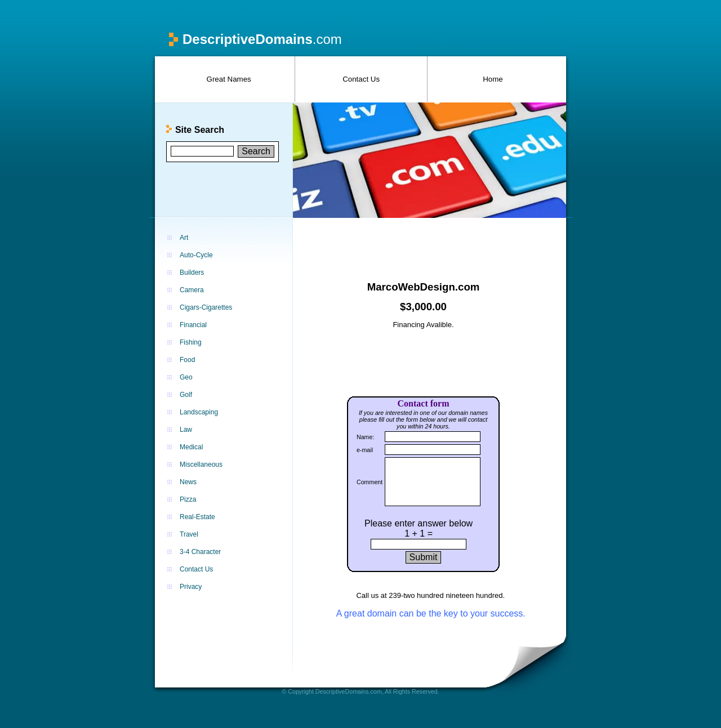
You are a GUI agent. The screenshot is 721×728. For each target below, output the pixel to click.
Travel (189, 534)
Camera (192, 290)
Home (493, 79)
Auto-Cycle (196, 255)
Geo (186, 377)
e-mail (365, 450)
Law (186, 430)
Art (184, 238)
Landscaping (199, 412)
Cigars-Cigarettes (206, 307)
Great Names (229, 79)
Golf (186, 395)
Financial (193, 325)
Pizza (188, 499)
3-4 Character (200, 552)
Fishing (191, 342)
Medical (191, 447)
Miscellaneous (201, 465)
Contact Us (361, 79)
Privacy (191, 587)
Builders (192, 273)
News (188, 482)
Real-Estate (197, 517)
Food (187, 360)
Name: (365, 437)
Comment (370, 482)
